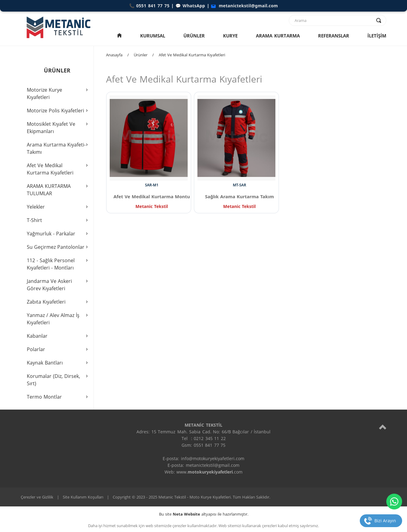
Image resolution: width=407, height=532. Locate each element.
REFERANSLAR (334, 36)
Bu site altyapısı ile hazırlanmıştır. (204, 514)
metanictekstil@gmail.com (248, 6)
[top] (383, 427)
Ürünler (141, 55)
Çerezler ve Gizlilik (37, 497)
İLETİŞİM (377, 36)
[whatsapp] (394, 502)
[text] (334, 20)
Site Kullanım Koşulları (83, 497)
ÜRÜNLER (194, 36)
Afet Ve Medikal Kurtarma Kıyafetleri (192, 55)
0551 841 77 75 (153, 6)
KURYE (230, 36)
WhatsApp (194, 6)
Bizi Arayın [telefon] (385, 521)
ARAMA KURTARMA (278, 36)
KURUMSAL (153, 36)
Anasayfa (114, 55)
